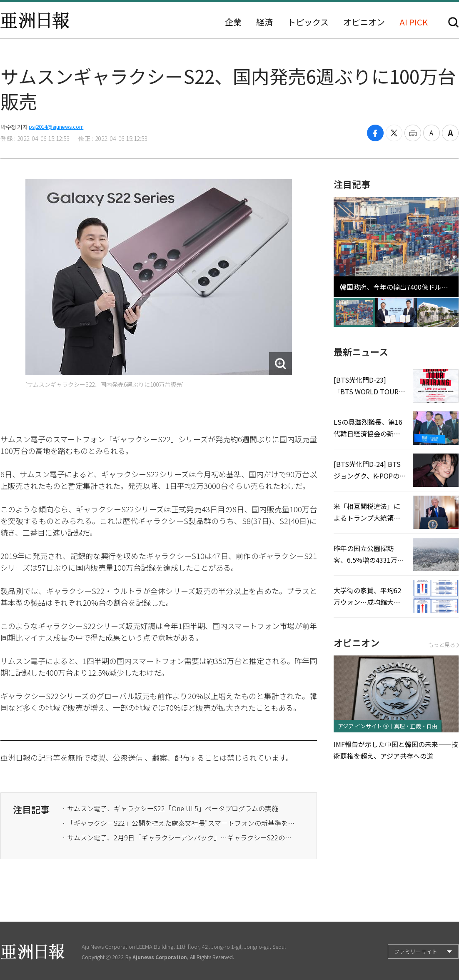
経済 (264, 22)
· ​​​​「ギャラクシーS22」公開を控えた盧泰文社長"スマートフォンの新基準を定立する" (179, 823)
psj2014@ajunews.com (56, 127)
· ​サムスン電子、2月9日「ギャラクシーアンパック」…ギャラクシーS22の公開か (179, 837)
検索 (453, 22)
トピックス (308, 22)
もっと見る (443, 645)
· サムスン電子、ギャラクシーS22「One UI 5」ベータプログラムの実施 (170, 808)
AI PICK (414, 22)
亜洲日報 (35, 20)
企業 (233, 22)
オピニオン (364, 22)
